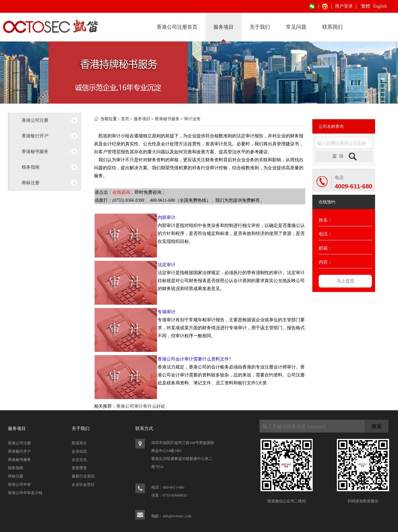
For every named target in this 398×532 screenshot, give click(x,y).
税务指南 (31, 167)
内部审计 (167, 218)
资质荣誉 (79, 468)
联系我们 (332, 27)
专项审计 (167, 312)
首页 (125, 119)
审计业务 (192, 119)
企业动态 (79, 451)
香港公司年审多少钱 (25, 493)
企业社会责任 (83, 485)
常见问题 (296, 27)
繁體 (366, 6)
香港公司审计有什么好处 (141, 406)
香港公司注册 (35, 120)
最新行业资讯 (83, 476)
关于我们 (260, 27)
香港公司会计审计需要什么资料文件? (194, 359)
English (380, 6)
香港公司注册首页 (177, 27)
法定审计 (167, 265)
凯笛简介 (79, 443)
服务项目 (224, 27)
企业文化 (79, 460)
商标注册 (31, 183)
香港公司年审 (19, 485)
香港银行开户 (35, 136)
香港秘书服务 (35, 151)
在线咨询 (121, 192)
